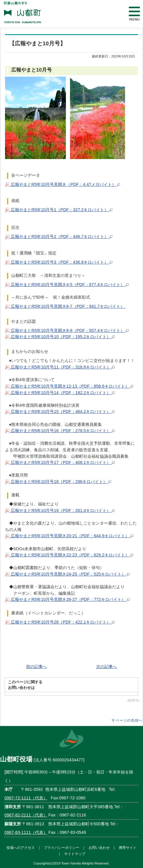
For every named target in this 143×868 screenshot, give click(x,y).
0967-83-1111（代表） (26, 832)
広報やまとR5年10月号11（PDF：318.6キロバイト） (60, 367)
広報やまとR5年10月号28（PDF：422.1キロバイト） (60, 622)
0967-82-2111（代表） (26, 815)
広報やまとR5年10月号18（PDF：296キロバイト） (58, 482)
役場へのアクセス (21, 848)
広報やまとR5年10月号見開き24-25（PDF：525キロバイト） (67, 574)
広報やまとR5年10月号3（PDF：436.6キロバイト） (59, 262)
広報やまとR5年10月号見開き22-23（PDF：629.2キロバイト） (69, 555)
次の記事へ (107, 667)
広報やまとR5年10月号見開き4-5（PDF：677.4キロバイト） (67, 285)
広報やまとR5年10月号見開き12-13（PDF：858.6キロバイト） (69, 386)
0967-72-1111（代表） (26, 798)
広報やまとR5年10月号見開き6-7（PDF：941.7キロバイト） (65, 306)
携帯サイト (128, 848)
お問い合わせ (99, 848)
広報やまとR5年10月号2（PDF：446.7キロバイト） (59, 237)
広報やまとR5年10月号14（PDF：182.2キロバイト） (60, 393)
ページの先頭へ (129, 720)
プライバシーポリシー (61, 848)
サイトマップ (75, 854)
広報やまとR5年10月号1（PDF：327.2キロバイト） (59, 210)
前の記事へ (36, 667)
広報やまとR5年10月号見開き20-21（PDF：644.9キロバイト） (69, 536)
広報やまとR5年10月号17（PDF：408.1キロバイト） (60, 462)
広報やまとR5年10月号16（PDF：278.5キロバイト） (60, 431)
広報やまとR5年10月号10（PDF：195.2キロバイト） (60, 337)
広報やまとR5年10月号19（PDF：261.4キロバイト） (60, 510)
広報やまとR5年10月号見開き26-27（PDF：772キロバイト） (67, 599)
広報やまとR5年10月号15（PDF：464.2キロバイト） (60, 411)
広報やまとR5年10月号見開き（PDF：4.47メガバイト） (63, 184)
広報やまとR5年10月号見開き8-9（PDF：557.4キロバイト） (67, 330)
